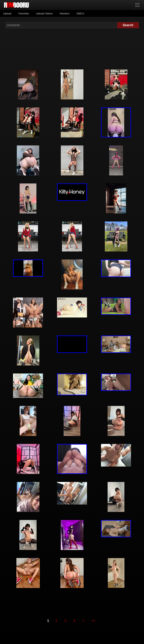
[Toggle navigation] (137, 5)
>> (93, 621)
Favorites (24, 14)
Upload (7, 14)
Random (65, 14)
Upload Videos (44, 14)
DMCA (80, 14)
